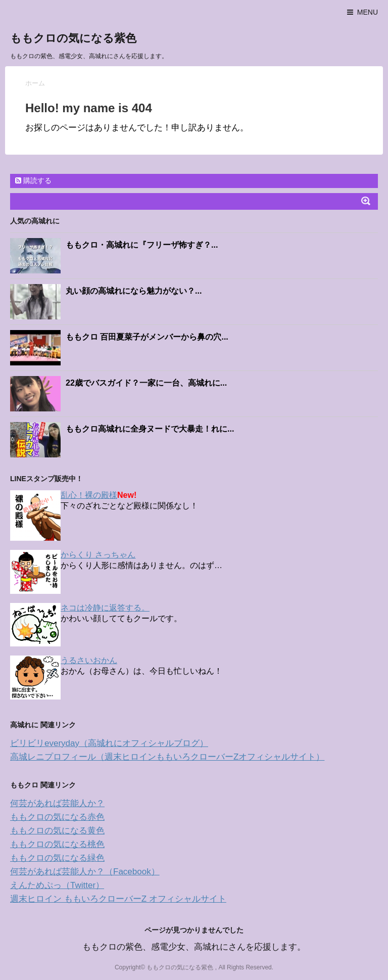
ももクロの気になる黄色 (57, 831)
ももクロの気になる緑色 (57, 858)
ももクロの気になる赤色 (57, 817)
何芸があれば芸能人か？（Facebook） (85, 872)
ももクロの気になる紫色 (73, 38)
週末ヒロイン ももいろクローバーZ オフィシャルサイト (118, 899)
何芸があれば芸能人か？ (57, 803)
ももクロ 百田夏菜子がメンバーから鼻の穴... (147, 337)
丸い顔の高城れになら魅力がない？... (134, 291)
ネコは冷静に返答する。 (105, 608)
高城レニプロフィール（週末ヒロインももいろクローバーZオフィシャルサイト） (167, 757)
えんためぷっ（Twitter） (57, 885)
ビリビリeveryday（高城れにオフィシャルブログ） (109, 743)
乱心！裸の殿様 (89, 495)
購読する (33, 180)
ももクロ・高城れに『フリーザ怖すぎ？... (142, 245)
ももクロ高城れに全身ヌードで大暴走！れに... (150, 429)
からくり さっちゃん (98, 555)
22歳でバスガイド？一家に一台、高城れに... (146, 383)
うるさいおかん (89, 660)
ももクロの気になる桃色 (57, 844)
